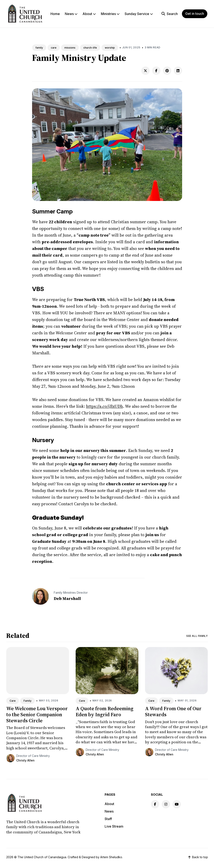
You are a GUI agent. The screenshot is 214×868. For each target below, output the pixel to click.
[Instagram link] (166, 804)
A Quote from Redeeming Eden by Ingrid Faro (104, 711)
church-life (90, 48)
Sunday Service (139, 14)
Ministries (110, 14)
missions (70, 48)
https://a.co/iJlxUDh (104, 406)
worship (110, 48)
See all (197, 636)
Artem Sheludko (111, 857)
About (89, 14)
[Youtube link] (177, 804)
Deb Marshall (67, 598)
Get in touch (195, 14)
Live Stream (114, 826)
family (39, 48)
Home (55, 14)
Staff (108, 819)
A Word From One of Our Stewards (173, 711)
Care (13, 701)
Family (28, 701)
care (54, 48)
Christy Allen (25, 760)
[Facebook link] (155, 804)
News (71, 14)
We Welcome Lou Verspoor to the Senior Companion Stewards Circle (37, 714)
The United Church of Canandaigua (42, 857)
